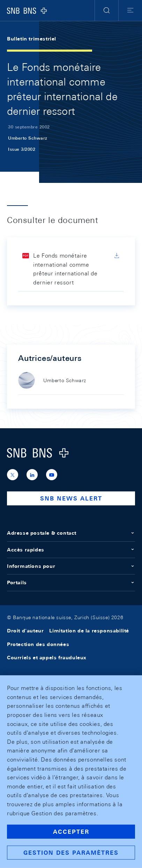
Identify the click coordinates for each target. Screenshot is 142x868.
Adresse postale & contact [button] (71, 533)
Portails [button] (71, 583)
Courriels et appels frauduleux (47, 658)
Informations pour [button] (71, 566)
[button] (107, 10)
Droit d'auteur (25, 631)
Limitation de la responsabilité (89, 631)
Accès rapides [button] (71, 550)
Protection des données (38, 644)
